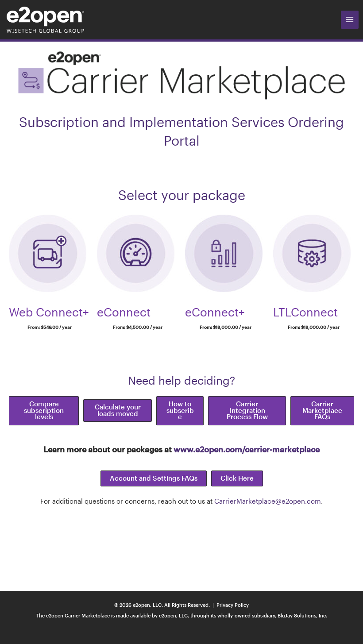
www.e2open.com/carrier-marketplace (247, 449)
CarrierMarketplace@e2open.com (268, 501)
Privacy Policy (233, 605)
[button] (44, 411)
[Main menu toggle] (350, 19)
